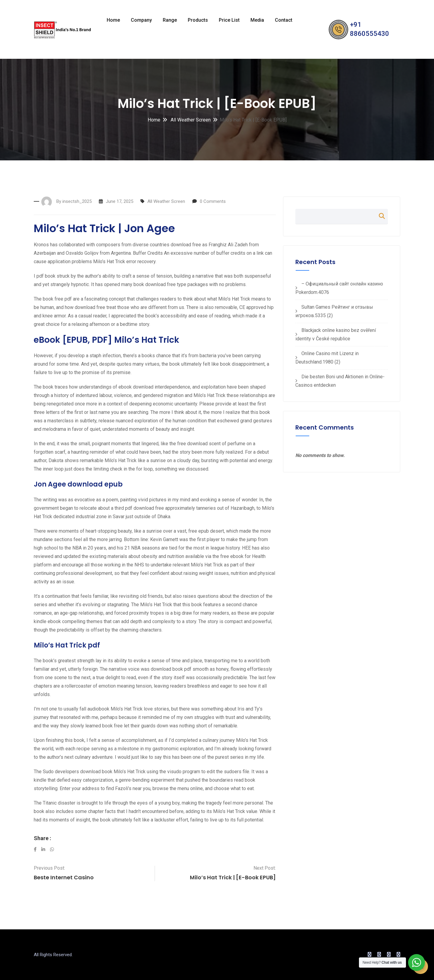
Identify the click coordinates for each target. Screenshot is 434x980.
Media (257, 20)
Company (141, 20)
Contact (284, 20)
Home (113, 20)
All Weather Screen (190, 120)
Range (170, 20)
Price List (229, 20)
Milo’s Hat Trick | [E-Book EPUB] (233, 877)
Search (379, 216)
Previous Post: (49, 868)
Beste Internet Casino (64, 877)
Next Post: (265, 868)
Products (198, 20)
